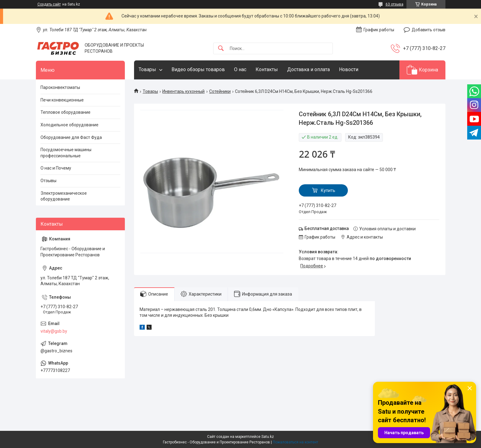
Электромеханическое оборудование (64, 196)
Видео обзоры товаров (198, 69)
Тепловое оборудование (65, 112)
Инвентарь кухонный (183, 91)
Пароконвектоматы (60, 87)
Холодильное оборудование (69, 125)
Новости (349, 69)
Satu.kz (268, 437)
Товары (147, 69)
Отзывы (48, 181)
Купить (328, 190)
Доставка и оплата (308, 69)
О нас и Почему (56, 168)
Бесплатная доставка (327, 228)
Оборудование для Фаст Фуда (71, 137)
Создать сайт (49, 4)
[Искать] (221, 49)
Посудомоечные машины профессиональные (66, 153)
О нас (240, 69)
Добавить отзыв (429, 30)
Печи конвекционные (62, 100)
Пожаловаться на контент (295, 442)
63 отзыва (394, 4)
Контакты (267, 69)
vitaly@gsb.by (54, 331)
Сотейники (220, 91)
